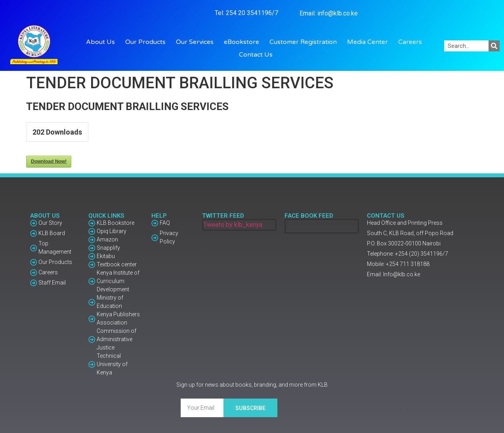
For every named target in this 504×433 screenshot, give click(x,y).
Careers (410, 42)
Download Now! (49, 161)
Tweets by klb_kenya (233, 225)
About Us (102, 42)
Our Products (147, 42)
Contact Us (256, 55)
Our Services (197, 42)
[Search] (494, 46)
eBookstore (243, 42)
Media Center (369, 42)
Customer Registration (305, 42)
